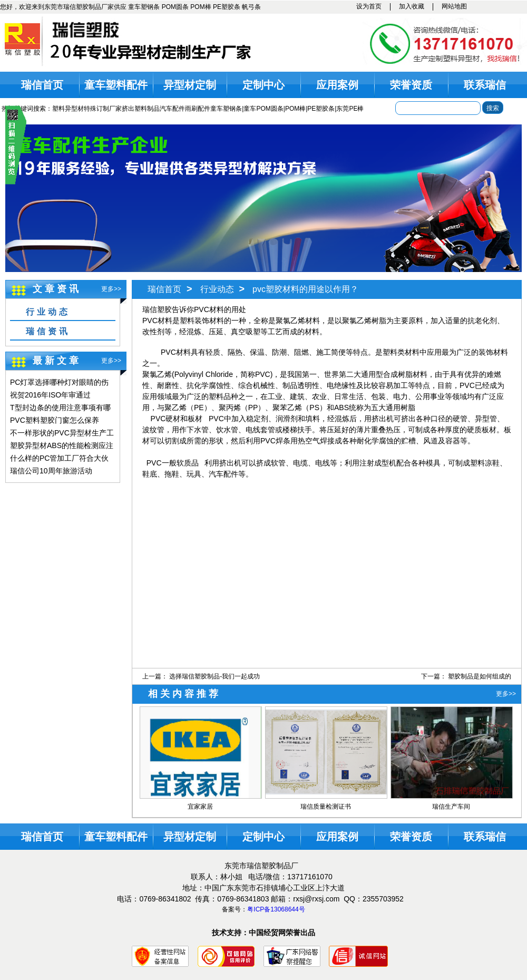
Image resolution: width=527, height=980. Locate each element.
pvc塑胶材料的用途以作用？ (305, 289)
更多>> (111, 289)
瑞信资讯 (48, 331)
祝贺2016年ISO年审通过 (50, 395)
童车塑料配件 (116, 85)
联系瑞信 (485, 85)
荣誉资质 (411, 85)
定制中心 (263, 85)
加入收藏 (412, 6)
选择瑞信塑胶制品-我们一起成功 (214, 676)
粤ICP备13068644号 (276, 909)
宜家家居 (200, 807)
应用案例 (337, 85)
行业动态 (48, 312)
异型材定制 (190, 85)
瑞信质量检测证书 (326, 807)
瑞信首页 (42, 85)
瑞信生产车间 (451, 807)
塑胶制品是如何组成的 (480, 676)
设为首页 (369, 6)
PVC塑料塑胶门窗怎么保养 (55, 420)
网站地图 (454, 6)
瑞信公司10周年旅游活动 (51, 471)
